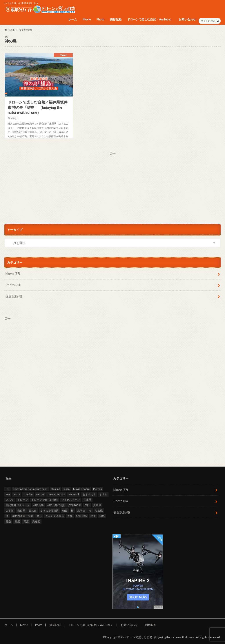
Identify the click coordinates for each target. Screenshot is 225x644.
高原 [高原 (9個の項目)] (26, 521)
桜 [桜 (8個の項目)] (72, 511)
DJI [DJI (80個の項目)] (7, 489)
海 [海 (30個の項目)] (90, 511)
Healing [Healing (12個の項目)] (55, 489)
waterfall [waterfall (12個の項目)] (74, 494)
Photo (100, 19)
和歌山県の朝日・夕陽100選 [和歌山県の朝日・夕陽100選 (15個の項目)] (64, 505)
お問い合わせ (187, 19)
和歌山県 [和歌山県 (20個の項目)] (38, 505)
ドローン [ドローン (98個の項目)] (23, 500)
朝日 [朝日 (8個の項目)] (65, 511)
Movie (87, 19)
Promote (158, 607)
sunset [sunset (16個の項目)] (40, 494)
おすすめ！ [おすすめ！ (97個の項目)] (89, 494)
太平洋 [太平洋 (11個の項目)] (10, 511)
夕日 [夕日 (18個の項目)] (87, 505)
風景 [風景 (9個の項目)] (17, 521)
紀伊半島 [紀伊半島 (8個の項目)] (82, 516)
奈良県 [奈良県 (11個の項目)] (21, 511)
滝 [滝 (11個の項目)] (7, 516)
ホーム (73, 19)
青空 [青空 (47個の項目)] (8, 521)
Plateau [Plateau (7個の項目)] (98, 489)
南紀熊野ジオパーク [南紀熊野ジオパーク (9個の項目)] (18, 505)
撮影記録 (116, 19)
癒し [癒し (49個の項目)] (39, 516)
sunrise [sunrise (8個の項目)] (28, 494)
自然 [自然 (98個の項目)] (102, 516)
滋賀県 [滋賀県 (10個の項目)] (99, 511)
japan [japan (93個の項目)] (67, 489)
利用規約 (151, 625)
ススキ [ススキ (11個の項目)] (10, 500)
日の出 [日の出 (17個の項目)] (33, 511)
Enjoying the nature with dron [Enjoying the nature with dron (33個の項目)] (30, 489)
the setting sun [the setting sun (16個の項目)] (56, 494)
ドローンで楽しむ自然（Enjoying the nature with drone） (160, 637)
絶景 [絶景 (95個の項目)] (93, 516)
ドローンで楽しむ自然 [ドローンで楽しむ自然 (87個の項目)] (45, 500)
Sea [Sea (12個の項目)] (8, 494)
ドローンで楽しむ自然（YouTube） (150, 19)
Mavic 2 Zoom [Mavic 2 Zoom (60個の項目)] (81, 489)
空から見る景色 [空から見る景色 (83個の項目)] (55, 516)
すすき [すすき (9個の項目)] (103, 494)
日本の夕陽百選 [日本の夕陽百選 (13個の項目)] (49, 511)
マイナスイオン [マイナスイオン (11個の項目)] (71, 500)
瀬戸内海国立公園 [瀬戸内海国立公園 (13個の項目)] (23, 516)
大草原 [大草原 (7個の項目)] (97, 505)
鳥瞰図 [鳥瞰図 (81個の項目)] (36, 521)
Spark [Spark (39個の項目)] (17, 494)
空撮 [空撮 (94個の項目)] (70, 516)
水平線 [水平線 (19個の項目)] (81, 511)
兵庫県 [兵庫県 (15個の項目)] (87, 500)
